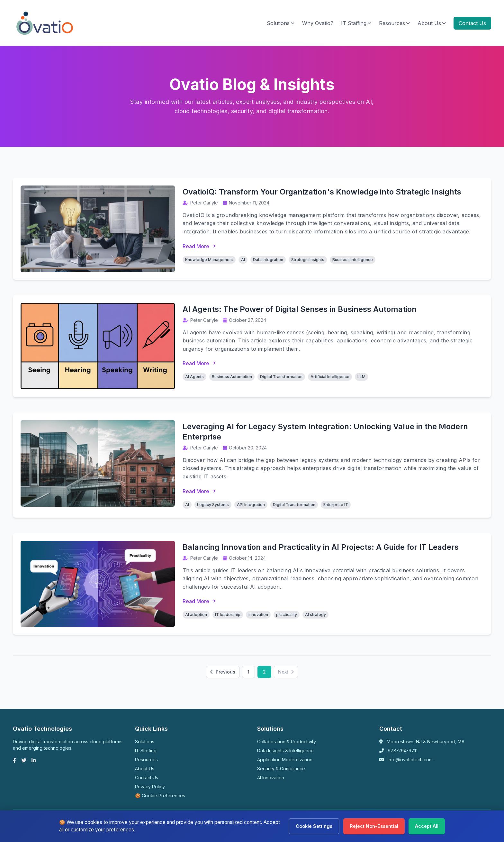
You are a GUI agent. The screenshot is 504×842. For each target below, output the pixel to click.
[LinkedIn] (34, 761)
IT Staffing (356, 23)
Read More (199, 246)
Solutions (281, 23)
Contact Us (472, 23)
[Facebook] (14, 761)
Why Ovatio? (318, 23)
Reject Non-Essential (374, 826)
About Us (432, 23)
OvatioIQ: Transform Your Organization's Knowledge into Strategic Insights (322, 192)
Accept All (427, 826)
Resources (394, 23)
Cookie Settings (314, 826)
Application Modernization (285, 760)
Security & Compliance (281, 769)
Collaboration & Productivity (287, 742)
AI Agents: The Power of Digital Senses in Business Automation (300, 309)
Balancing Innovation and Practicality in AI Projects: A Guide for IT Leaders (321, 547)
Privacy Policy (150, 787)
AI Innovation (271, 778)
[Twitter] (24, 761)
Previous (223, 672)
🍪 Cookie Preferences (160, 796)
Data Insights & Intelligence (285, 751)
